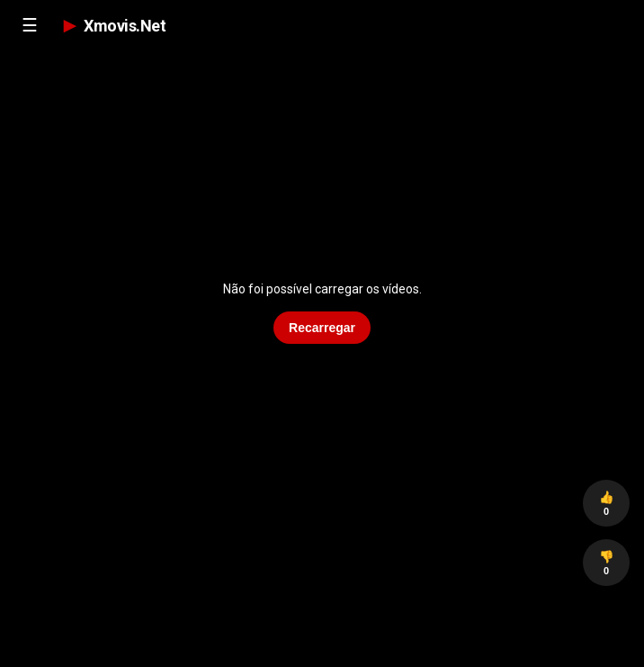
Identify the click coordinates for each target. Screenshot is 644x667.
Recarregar (322, 328)
